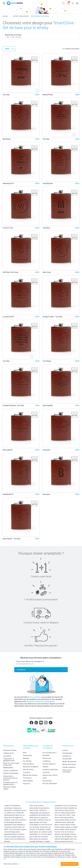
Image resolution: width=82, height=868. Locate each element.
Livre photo (7, 756)
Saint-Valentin (28, 781)
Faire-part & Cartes (10, 750)
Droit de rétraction (49, 764)
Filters (7, 49)
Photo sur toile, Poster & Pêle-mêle (11, 764)
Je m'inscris (21, 670)
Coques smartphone (10, 770)
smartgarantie (67, 753)
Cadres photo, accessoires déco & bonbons (10, 778)
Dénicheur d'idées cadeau (10, 788)
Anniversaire (27, 755)
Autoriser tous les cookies (69, 864)
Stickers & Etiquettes (11, 773)
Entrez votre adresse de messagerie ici (30, 662)
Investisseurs (47, 781)
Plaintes (45, 767)
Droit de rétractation (50, 784)
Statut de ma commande (67, 771)
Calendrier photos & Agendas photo (10, 783)
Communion (27, 778)
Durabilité (46, 755)
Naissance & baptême (31, 767)
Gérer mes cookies (11, 864)
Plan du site (47, 758)
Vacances (26, 784)
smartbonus (67, 756)
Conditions (46, 761)
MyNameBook (8, 768)
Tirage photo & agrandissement (9, 760)
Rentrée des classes (30, 775)
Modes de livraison (69, 764)
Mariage (26, 758)
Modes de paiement (69, 762)
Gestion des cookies (50, 775)
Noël (25, 753)
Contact (65, 750)
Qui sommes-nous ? (50, 753)
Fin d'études (27, 761)
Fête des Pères (28, 770)
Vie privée (46, 772)
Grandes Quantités (69, 767)
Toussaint (26, 772)
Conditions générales (50, 770)
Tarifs (45, 778)
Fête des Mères (28, 764)
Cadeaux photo (9, 753)
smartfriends (67, 759)
